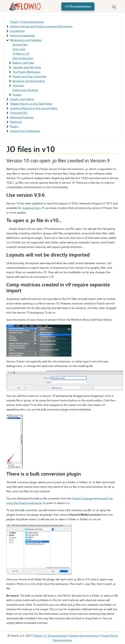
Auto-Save (19, 49)
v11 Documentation (78, 6)
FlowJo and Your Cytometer (30, 76)
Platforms (16, 122)
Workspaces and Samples (26, 40)
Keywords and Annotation (29, 81)
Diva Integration (23, 58)
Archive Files (20, 45)
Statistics (18, 85)
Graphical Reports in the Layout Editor (34, 108)
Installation (17, 31)
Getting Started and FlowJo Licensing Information (41, 26)
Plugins (14, 126)
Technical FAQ (19, 113)
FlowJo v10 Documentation (27, 22)
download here (32, 208)
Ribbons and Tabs (23, 63)
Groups (17, 95)
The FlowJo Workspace (27, 72)
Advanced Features (22, 117)
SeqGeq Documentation (84, 636)
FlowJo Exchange (83, 498)
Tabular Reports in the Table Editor (31, 104)
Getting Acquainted (22, 35)
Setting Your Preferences (25, 131)
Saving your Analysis (25, 90)
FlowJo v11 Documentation (51, 636)
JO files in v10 (21, 54)
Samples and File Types (27, 67)
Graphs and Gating (22, 99)
